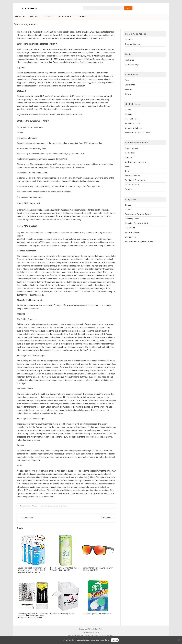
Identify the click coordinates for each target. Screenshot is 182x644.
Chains (128, 205)
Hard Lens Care (132, 119)
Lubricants (130, 85)
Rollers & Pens (132, 185)
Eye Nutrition (65, 17)
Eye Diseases (83, 17)
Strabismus (108, 518)
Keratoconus (26, 518)
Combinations (132, 148)
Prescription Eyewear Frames (139, 214)
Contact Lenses (132, 44)
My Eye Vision (93, 636)
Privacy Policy (93, 629)
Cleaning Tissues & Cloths (137, 223)
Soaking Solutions (133, 128)
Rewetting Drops (133, 123)
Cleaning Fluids (132, 219)
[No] (179, 640)
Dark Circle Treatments (136, 162)
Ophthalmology (132, 64)
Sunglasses (130, 237)
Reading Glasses (133, 232)
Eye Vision (20, 17)
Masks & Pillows (133, 176)
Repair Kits (130, 228)
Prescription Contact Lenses (138, 132)
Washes (129, 89)
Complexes (130, 153)
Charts (128, 94)
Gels (127, 171)
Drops (128, 80)
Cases (128, 110)
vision (65, 506)
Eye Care (34, 17)
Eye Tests (48, 17)
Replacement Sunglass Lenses (139, 241)
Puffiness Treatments (135, 180)
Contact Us (83, 629)
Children (129, 40)
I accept (115, 640)
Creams (129, 157)
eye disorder (57, 506)
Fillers (128, 166)
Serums (129, 189)
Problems (129, 60)
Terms (101, 629)
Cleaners (129, 114)
